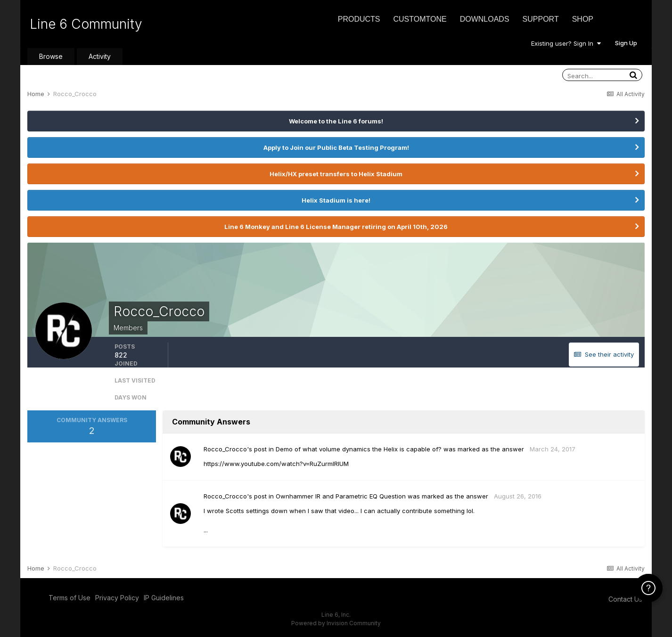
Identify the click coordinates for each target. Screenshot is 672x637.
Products (359, 19)
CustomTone (420, 19)
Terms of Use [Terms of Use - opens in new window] (70, 598)
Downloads (485, 19)
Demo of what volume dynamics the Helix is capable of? (359, 449)
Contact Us (625, 599)
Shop (583, 19)
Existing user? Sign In (566, 43)
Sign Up (626, 43)
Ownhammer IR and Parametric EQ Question (341, 496)
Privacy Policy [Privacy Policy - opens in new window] (117, 598)
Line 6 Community (86, 24)
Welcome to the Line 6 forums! (336, 121)
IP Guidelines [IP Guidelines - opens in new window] (164, 598)
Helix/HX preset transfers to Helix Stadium (336, 174)
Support (541, 19)
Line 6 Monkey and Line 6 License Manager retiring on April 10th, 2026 (336, 227)
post (260, 449)
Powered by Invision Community (336, 623)
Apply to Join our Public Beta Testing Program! (336, 147)
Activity (100, 56)
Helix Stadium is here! (336, 200)
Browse (51, 56)
